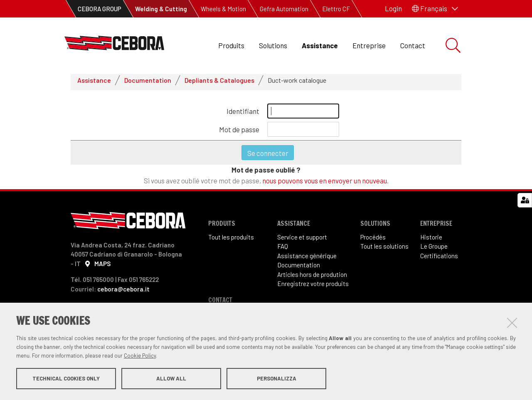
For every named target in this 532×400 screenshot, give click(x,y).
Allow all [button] (171, 378)
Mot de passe (239, 133)
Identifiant (243, 114)
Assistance (320, 45)
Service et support (302, 240)
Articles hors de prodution (312, 278)
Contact (413, 45)
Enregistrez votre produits (313, 287)
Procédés (373, 240)
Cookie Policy (140, 356)
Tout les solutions (384, 250)
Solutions (273, 45)
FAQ (283, 250)
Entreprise (369, 45)
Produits (231, 45)
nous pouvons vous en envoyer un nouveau (325, 184)
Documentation (148, 83)
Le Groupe (434, 250)
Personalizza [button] (277, 378)
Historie (431, 240)
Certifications (439, 259)
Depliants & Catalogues (219, 83)
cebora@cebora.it (123, 292)
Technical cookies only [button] (66, 378)
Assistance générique (307, 259)
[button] (435, 9)
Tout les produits (231, 240)
